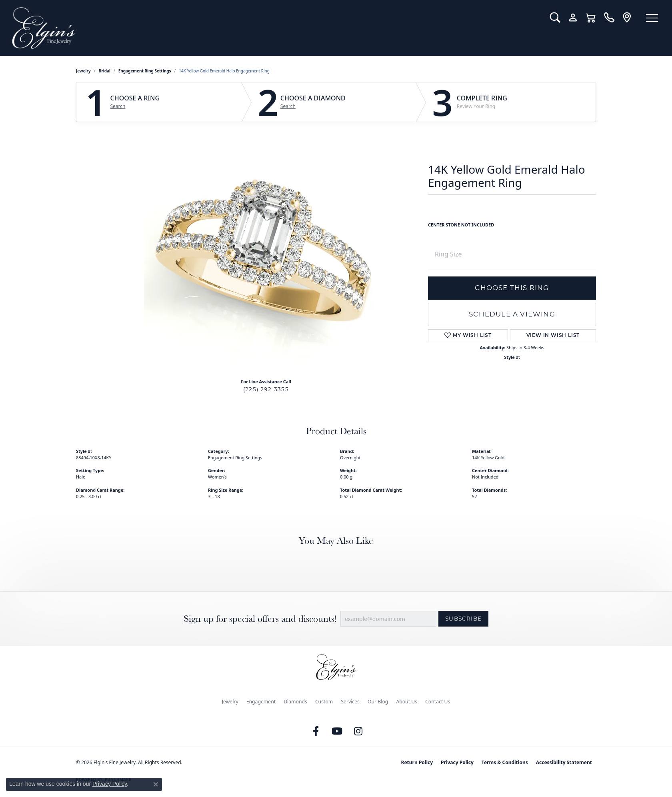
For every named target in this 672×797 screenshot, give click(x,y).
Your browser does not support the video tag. (264, 250)
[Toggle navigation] (652, 18)
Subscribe (463, 619)
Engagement (261, 702)
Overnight (350, 458)
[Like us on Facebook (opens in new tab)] (316, 731)
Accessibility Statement (564, 762)
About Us (407, 702)
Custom (324, 702)
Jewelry (230, 702)
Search (118, 106)
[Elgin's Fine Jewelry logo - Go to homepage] (275, 28)
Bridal (105, 71)
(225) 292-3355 (266, 389)
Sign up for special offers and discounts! (260, 619)
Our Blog (378, 702)
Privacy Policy (457, 762)
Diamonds (295, 702)
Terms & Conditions (505, 762)
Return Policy (417, 762)
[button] (555, 18)
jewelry (83, 71)
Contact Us (438, 702)
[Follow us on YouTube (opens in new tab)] (337, 731)
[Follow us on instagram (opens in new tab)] (358, 731)
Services (350, 702)
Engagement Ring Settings (145, 71)
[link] (609, 18)
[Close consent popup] (156, 784)
